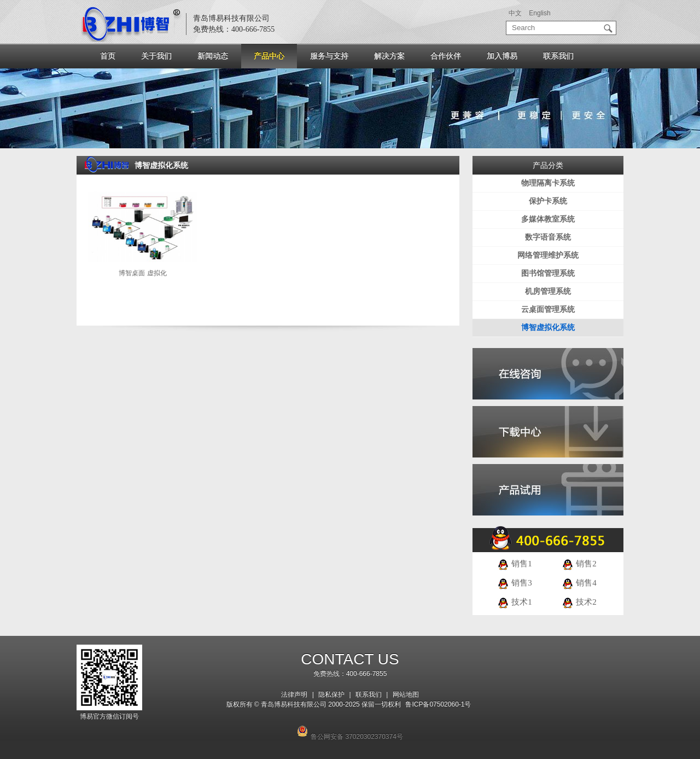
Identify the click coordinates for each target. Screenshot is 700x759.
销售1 (514, 564)
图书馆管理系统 (548, 273)
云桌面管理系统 (548, 309)
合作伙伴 (446, 56)
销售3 (514, 583)
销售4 (579, 583)
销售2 (579, 564)
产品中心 (269, 56)
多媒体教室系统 (548, 219)
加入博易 (502, 56)
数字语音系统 (548, 237)
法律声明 (294, 694)
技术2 (579, 602)
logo (131, 24)
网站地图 (406, 694)
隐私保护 (331, 694)
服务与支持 (329, 56)
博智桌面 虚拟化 (142, 273)
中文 (515, 13)
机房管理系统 (548, 291)
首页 (108, 56)
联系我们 (558, 56)
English (539, 13)
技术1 (514, 602)
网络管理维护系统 (548, 255)
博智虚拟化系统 (548, 328)
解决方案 (389, 56)
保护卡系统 (548, 201)
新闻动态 (213, 56)
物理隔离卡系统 (548, 183)
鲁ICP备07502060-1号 (438, 704)
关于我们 (156, 56)
